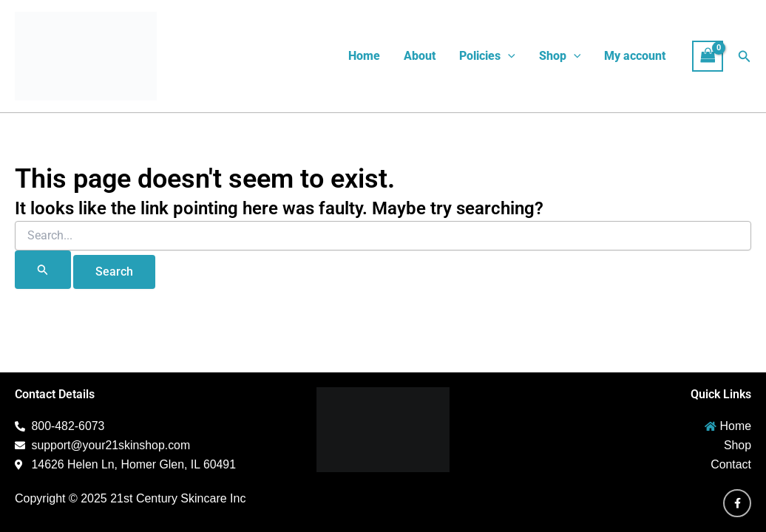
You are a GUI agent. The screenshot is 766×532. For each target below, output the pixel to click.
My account (635, 56)
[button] (508, 56)
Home (364, 56)
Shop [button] (560, 56)
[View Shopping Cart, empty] (708, 56)
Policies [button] (487, 56)
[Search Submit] (43, 270)
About (420, 56)
